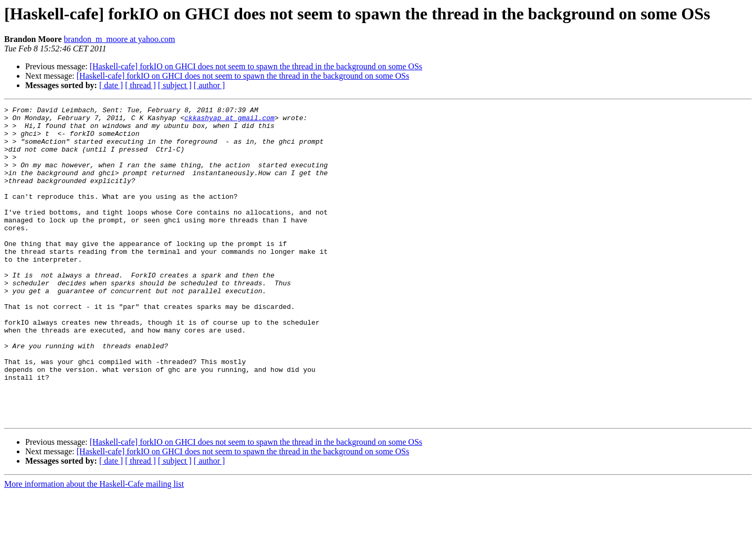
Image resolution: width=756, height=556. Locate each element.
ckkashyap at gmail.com (229, 121)
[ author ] (209, 85)
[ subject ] (175, 85)
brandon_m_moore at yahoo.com (119, 39)
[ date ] (111, 85)
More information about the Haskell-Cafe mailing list (94, 547)
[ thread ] (140, 85)
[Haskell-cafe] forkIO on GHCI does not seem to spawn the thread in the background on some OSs (256, 66)
